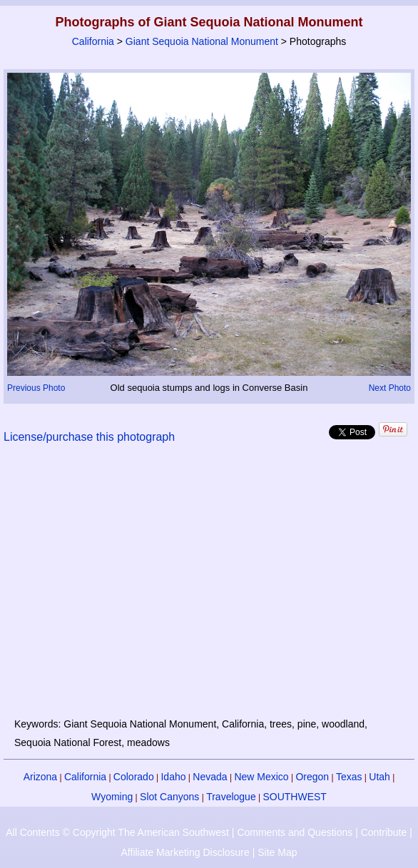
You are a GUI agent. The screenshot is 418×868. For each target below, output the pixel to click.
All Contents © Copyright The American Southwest (117, 832)
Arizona (40, 777)
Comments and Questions (295, 832)
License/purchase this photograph (89, 437)
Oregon (312, 777)
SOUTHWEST (294, 797)
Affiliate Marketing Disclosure (185, 852)
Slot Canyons (169, 797)
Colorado (134, 777)
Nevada (210, 777)
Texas (349, 777)
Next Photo (390, 388)
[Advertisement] (209, 589)
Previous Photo (36, 388)
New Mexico (261, 777)
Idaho (173, 777)
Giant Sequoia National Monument (202, 41)
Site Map (277, 852)
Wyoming (112, 797)
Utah (379, 777)
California (93, 41)
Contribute (384, 832)
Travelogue (231, 797)
